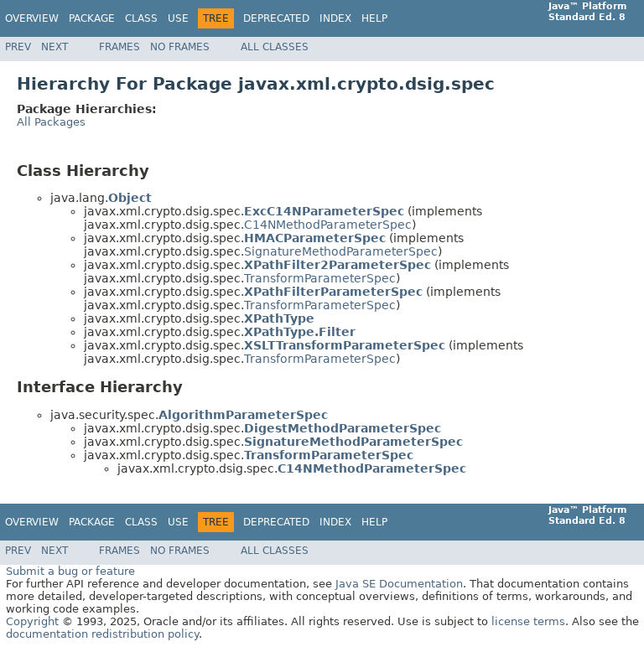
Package (92, 18)
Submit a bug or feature (70, 571)
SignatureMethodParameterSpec (341, 251)
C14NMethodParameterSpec (328, 225)
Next (55, 47)
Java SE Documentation (399, 584)
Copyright (32, 621)
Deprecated (276, 18)
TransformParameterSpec (320, 278)
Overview (32, 18)
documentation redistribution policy (102, 634)
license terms (528, 621)
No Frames (180, 47)
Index (335, 18)
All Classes (275, 47)
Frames (119, 47)
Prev (18, 47)
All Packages (51, 122)
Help (374, 18)
